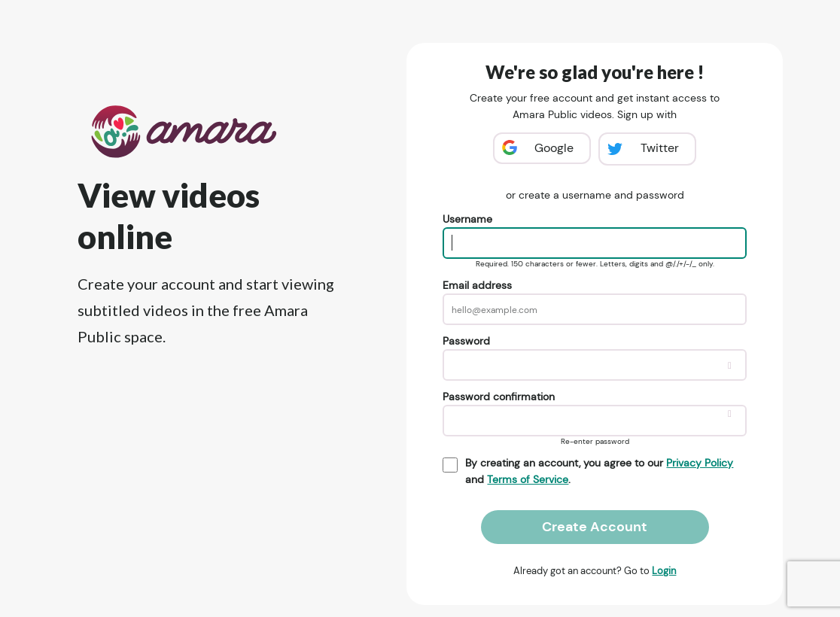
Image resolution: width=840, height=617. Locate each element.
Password (466, 341)
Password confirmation (499, 397)
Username (467, 219)
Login (664, 571)
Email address (477, 285)
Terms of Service (528, 479)
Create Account (595, 527)
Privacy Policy (700, 463)
